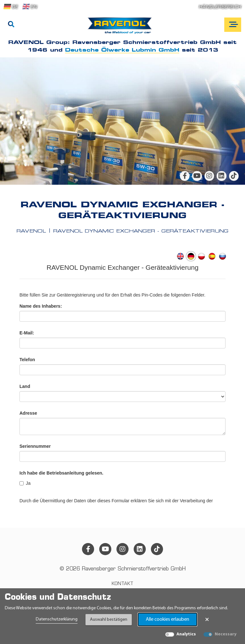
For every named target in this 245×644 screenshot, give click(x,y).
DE (11, 7)
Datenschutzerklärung (57, 619)
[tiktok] (234, 176)
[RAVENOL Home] (121, 28)
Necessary (226, 634)
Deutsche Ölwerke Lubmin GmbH (122, 50)
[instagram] (209, 176)
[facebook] (185, 176)
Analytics (186, 634)
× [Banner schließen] (207, 619)
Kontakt (122, 584)
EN (30, 7)
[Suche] (11, 25)
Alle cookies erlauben (167, 619)
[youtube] (197, 176)
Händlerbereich (220, 7)
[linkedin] (221, 176)
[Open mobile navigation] (233, 25)
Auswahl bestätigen (109, 620)
